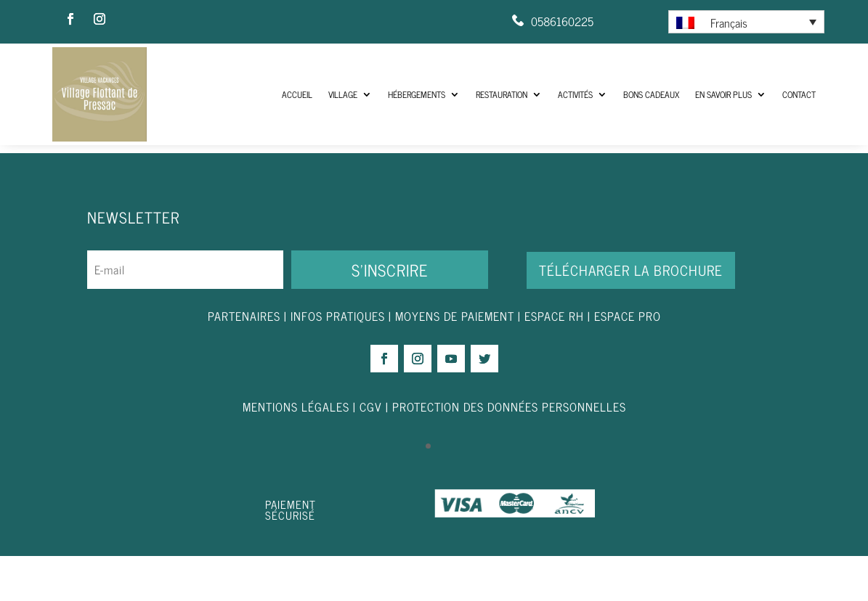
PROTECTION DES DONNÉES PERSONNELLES (509, 451)
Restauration (502, 94)
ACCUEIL (297, 94)
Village (343, 94)
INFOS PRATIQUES (338, 360)
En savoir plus (723, 94)
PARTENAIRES (244, 360)
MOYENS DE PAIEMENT (455, 360)
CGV (371, 451)
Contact (799, 94)
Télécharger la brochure (631, 315)
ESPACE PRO (628, 360)
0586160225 (562, 21)
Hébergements (417, 94)
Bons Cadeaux (651, 94)
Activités (575, 94)
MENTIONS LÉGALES (296, 451)
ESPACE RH (554, 360)
